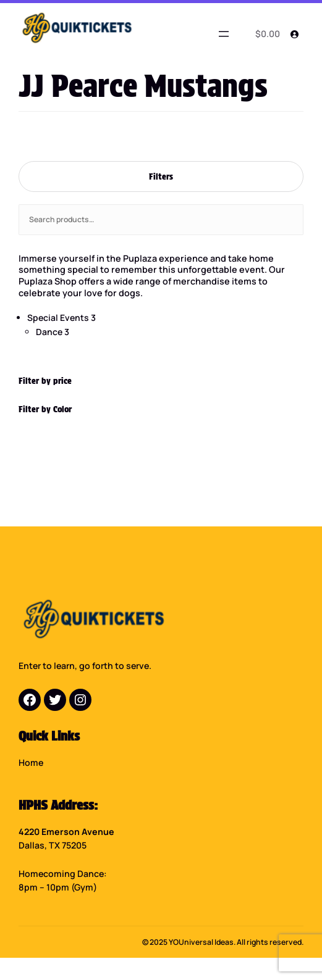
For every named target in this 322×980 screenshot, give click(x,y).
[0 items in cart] (265, 34)
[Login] (294, 34)
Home (31, 762)
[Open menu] (224, 34)
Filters (161, 176)
